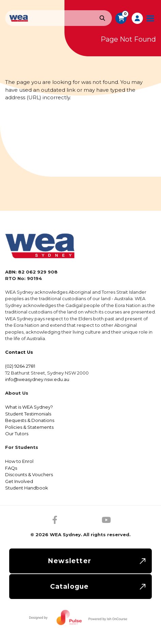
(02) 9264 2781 (20, 366)
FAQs (11, 468)
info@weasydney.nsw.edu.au (37, 379)
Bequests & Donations (30, 420)
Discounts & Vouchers (29, 474)
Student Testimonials (28, 414)
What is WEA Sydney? (29, 407)
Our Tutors (17, 434)
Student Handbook (27, 488)
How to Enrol (19, 461)
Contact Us (19, 352)
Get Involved (19, 481)
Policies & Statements (29, 427)
